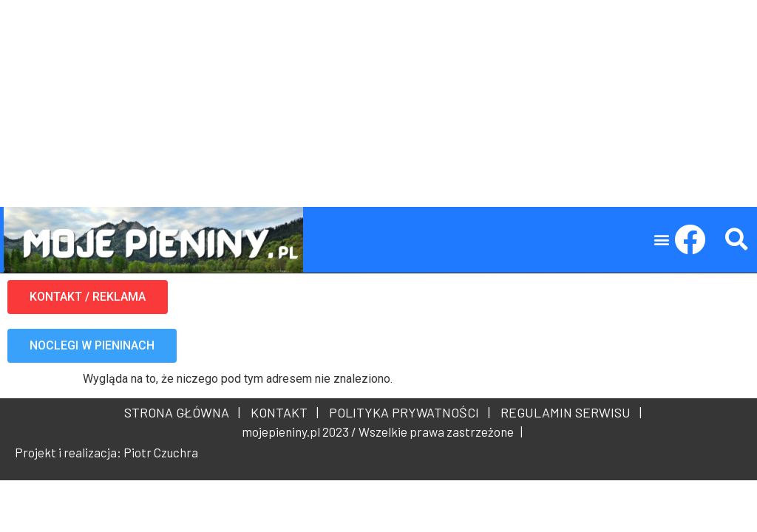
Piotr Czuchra (161, 452)
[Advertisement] (378, 103)
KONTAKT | (282, 412)
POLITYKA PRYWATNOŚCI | (407, 412)
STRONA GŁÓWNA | (182, 412)
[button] (662, 240)
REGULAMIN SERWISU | (568, 412)
